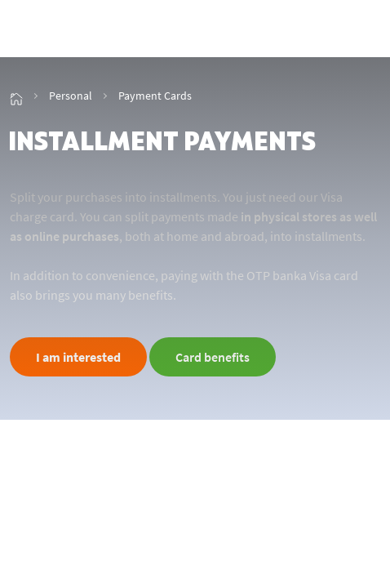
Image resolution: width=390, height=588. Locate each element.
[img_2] (73, 30)
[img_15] (16, 96)
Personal (71, 96)
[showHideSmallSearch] (327, 30)
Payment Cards (155, 96)
